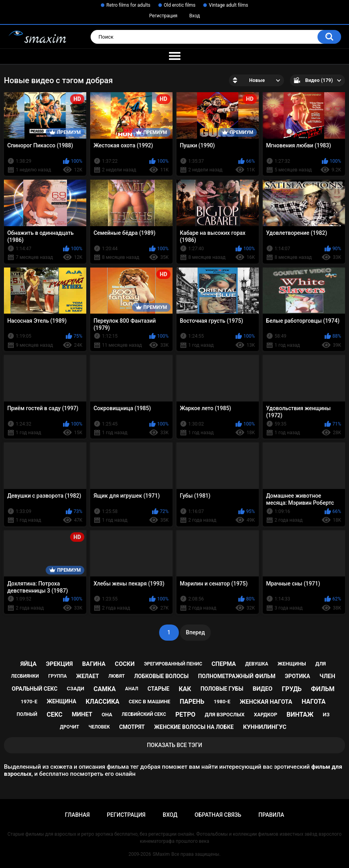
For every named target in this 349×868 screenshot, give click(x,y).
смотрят (132, 727)
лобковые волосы (161, 676)
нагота (314, 702)
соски (125, 664)
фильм (323, 689)
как (185, 689)
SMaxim (161, 854)
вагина (94, 664)
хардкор (265, 715)
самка (105, 689)
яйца (29, 664)
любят (117, 676)
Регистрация (163, 16)
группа (57, 676)
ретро (185, 715)
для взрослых (225, 715)
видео (263, 689)
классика (102, 702)
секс (54, 715)
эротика (297, 676)
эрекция (59, 664)
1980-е (222, 702)
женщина (61, 701)
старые (159, 689)
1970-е (29, 702)
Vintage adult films (228, 5)
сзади (76, 689)
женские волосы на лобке (194, 727)
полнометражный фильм (237, 676)
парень (192, 702)
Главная (77, 815)
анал (132, 689)
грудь (291, 689)
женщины (292, 664)
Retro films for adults (128, 5)
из (326, 715)
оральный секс (35, 689)
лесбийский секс (144, 714)
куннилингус (265, 727)
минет (82, 714)
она (107, 715)
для (321, 664)
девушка (257, 664)
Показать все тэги (174, 745)
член (327, 676)
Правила (271, 815)
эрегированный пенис (173, 664)
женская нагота (266, 702)
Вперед (195, 632)
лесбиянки (25, 676)
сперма (224, 664)
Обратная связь (218, 815)
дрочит (70, 727)
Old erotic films (180, 5)
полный (27, 714)
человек (99, 727)
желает (87, 676)
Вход (194, 16)
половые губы (222, 689)
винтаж (300, 715)
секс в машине (150, 702)
